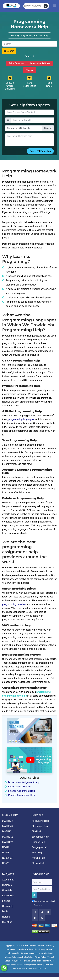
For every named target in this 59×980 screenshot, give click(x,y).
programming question (14, 604)
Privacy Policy (40, 957)
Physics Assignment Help (22, 795)
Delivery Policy (15, 961)
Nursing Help (38, 858)
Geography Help (40, 847)
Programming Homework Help (34, 36)
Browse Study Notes (40, 63)
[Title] (29, 112)
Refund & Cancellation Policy (35, 961)
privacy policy (49, 901)
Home (14, 36)
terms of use (39, 905)
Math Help (37, 853)
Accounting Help (40, 821)
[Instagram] (42, 912)
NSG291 (7, 847)
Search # (30, 56)
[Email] (33, 120)
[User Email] (42, 889)
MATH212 (7, 837)
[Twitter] (48, 912)
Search (9, 51)
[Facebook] (35, 912)
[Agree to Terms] (33, 901)
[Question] (29, 140)
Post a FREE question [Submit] (40, 151)
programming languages (21, 419)
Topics (29, 70)
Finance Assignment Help (22, 791)
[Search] (29, 44)
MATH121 (7, 831)
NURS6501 (8, 858)
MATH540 (7, 826)
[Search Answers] (34, 6)
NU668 (6, 853)
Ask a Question (16, 63)
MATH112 (7, 842)
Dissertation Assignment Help (24, 782)
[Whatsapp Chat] (4, 968)
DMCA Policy (28, 957)
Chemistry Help (40, 826)
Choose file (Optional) (18, 128)
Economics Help (40, 837)
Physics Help (38, 863)
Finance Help (39, 842)
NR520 (6, 863)
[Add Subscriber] (34, 895)
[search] (46, 6)
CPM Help (37, 831)
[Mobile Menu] (54, 6)
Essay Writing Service (19, 787)
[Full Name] (42, 882)
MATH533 (7, 821)
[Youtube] (35, 918)
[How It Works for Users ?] (29, 760)
